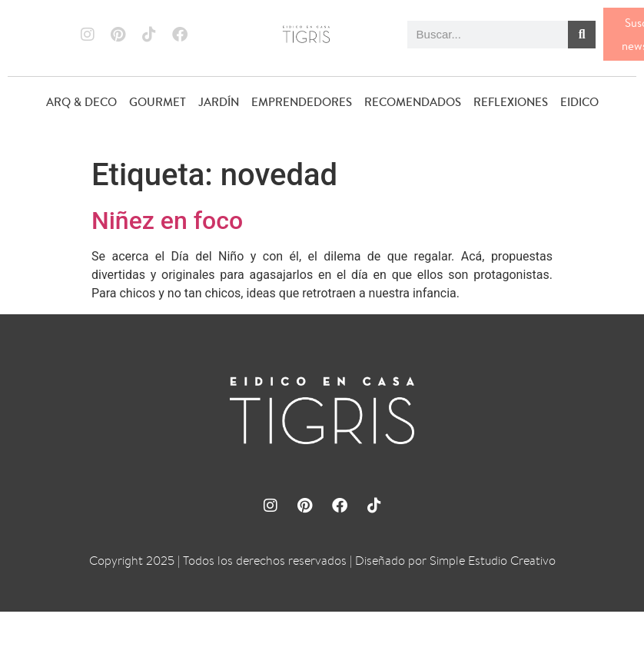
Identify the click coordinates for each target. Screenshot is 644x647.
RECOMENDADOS (413, 102)
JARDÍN (219, 102)
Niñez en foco (167, 221)
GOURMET (158, 102)
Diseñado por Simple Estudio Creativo (455, 561)
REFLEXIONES (511, 102)
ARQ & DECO (81, 102)
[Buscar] (582, 35)
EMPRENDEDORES (302, 102)
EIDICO (579, 102)
